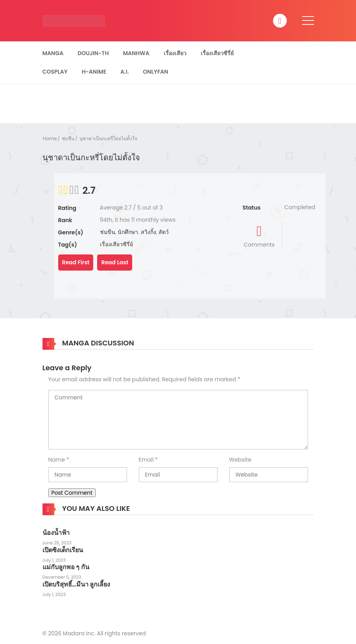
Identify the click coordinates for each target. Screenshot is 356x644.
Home (50, 138)
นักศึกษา (128, 232)
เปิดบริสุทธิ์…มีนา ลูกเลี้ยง (77, 584)
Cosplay (55, 72)
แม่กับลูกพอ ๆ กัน (66, 567)
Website (240, 460)
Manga (53, 53)
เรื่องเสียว (175, 53)
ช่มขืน (68, 138)
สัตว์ (164, 232)
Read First (76, 262)
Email (146, 460)
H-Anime (94, 72)
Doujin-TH (93, 53)
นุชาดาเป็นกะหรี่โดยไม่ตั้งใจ (108, 138)
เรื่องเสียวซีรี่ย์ (217, 53)
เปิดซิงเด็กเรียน (63, 550)
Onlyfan (155, 72)
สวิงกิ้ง (148, 232)
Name (57, 460)
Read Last (115, 262)
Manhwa (136, 53)
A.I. (125, 72)
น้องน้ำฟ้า (56, 533)
